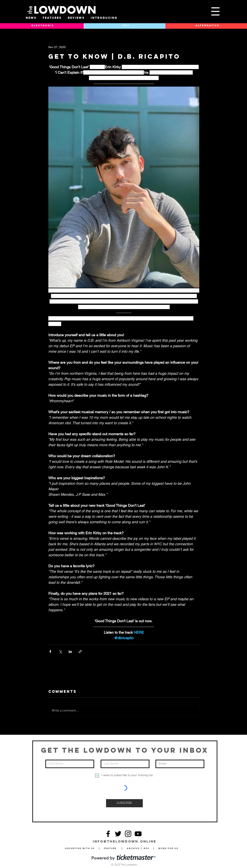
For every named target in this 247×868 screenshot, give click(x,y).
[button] (215, 11)
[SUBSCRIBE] (124, 803)
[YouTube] (138, 834)
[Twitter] (118, 834)
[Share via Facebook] (50, 652)
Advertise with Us (80, 848)
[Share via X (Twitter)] (60, 652)
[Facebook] (108, 834)
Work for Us (169, 848)
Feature (113, 848)
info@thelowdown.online (125, 841)
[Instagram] (128, 834)
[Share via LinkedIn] (70, 652)
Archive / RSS (139, 848)
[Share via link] (80, 652)
